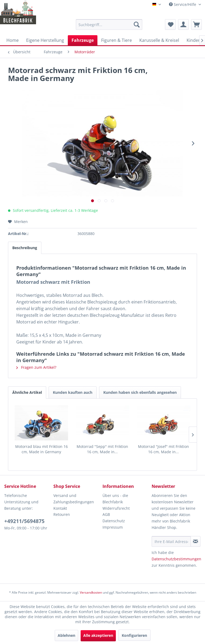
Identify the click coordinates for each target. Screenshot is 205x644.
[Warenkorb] (196, 25)
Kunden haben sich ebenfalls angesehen (140, 392)
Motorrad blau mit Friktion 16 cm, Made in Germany (42, 449)
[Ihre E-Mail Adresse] (171, 541)
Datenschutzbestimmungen (176, 559)
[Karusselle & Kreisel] (159, 40)
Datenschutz (114, 521)
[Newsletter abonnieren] (196, 541)
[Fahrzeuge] (83, 40)
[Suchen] (137, 25)
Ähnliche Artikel (27, 392)
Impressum (113, 527)
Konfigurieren (134, 635)
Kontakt (60, 508)
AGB (106, 514)
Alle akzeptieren (98, 635)
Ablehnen (66, 635)
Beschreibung (25, 248)
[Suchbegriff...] (109, 25)
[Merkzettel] (170, 25)
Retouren (62, 514)
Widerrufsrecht (116, 508)
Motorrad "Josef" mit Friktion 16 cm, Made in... (163, 449)
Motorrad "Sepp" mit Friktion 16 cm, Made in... (102, 449)
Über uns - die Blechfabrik (115, 499)
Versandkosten (91, 592)
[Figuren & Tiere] (117, 40)
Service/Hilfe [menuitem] (183, 4)
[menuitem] (109, 25)
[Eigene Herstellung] (45, 40)
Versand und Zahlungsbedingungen (74, 499)
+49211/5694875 (24, 521)
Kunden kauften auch (73, 392)
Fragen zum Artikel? (36, 367)
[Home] (13, 40)
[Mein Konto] (183, 25)
